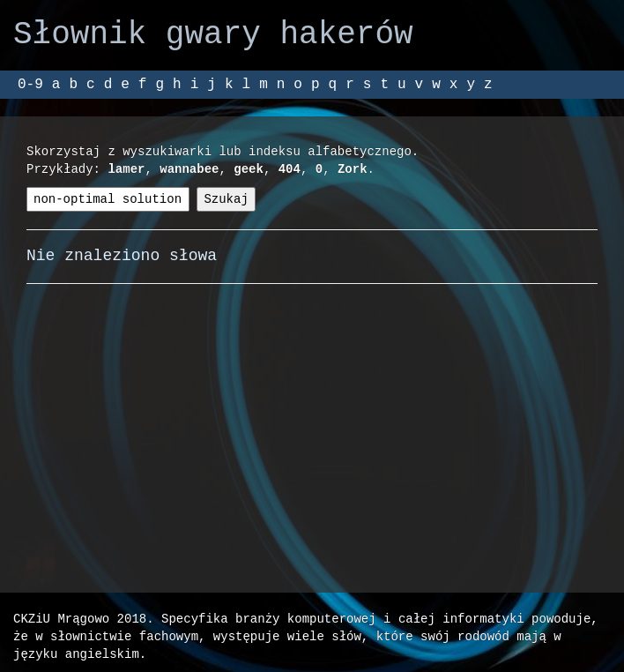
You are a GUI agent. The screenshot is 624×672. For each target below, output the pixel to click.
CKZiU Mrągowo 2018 (80, 619)
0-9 (30, 85)
